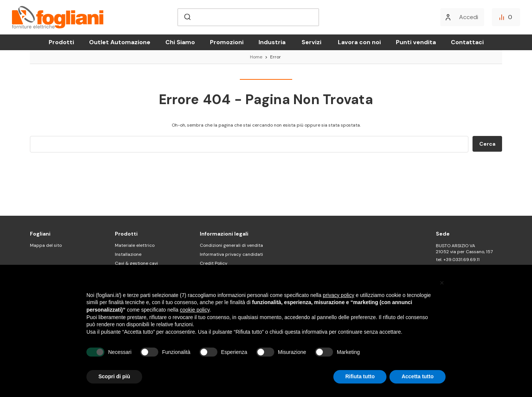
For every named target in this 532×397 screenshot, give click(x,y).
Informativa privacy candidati (231, 254)
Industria (272, 42)
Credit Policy (214, 263)
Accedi (469, 17)
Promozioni (227, 42)
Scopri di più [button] (114, 376)
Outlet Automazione (120, 42)
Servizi (311, 42)
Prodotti (61, 42)
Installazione (128, 254)
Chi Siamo (180, 42)
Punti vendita (416, 42)
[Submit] (187, 17)
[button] (442, 283)
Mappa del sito (46, 245)
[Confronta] (506, 17)
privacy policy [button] (339, 295)
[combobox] (248, 17)
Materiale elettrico (135, 245)
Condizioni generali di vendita (231, 245)
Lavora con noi (359, 42)
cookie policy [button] (195, 310)
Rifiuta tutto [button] (360, 376)
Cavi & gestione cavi (136, 263)
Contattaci (467, 42)
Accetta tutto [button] (418, 376)
